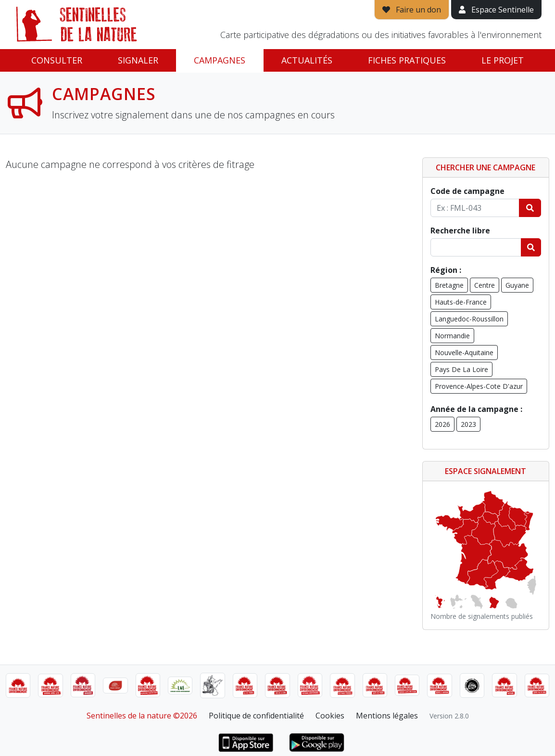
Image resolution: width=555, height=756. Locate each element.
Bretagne (449, 285)
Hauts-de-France (461, 302)
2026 (442, 424)
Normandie (452, 336)
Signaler (138, 60)
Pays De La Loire (461, 369)
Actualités (307, 60)
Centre (485, 285)
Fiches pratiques (407, 60)
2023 (468, 424)
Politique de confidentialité (256, 716)
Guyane (517, 285)
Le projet (503, 60)
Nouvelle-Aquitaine (464, 352)
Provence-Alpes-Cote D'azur (479, 386)
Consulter (57, 60)
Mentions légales (387, 716)
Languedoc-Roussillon (469, 319)
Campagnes (220, 60)
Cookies (330, 716)
